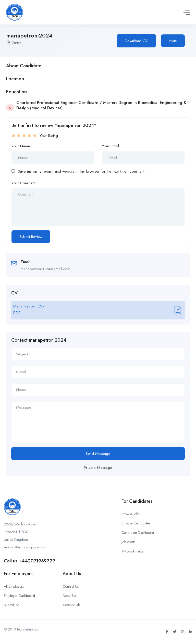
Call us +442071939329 (29, 561)
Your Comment (23, 183)
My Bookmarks (132, 551)
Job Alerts (128, 542)
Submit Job (12, 605)
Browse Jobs (130, 514)
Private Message (98, 468)
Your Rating (49, 136)
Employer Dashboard (19, 596)
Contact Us (71, 586)
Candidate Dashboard (138, 533)
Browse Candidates (136, 523)
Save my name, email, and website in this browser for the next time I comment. (82, 171)
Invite (173, 41)
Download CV (136, 41)
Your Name (21, 146)
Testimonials (71, 605)
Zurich (17, 43)
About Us (69, 596)
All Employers (14, 586)
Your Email (110, 146)
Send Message (98, 454)
